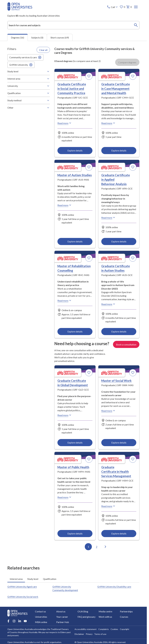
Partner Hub (63, 622)
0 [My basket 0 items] (129, 7)
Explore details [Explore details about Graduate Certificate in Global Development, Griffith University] (75, 443)
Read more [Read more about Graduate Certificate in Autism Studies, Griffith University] (109, 304)
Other (29, 108)
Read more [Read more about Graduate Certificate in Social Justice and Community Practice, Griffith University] (65, 123)
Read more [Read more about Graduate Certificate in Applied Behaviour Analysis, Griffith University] (109, 218)
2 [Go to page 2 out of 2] (97, 547)
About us (61, 611)
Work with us (105, 617)
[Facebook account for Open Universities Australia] (8, 621)
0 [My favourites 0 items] (122, 7)
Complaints (104, 629)
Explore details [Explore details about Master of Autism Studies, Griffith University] (75, 241)
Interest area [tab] (16, 579)
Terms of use (100, 634)
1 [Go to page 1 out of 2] (88, 547)
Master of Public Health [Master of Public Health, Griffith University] (73, 467)
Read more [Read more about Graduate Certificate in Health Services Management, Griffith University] (109, 506)
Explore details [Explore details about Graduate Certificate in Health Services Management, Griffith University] (119, 533)
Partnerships (126, 611)
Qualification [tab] (50, 579)
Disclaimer (79, 634)
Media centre (105, 611)
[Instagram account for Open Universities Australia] (14, 621)
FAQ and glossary (86, 617)
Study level (29, 71)
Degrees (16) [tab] (17, 37)
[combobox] (73, 25)
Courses (124, 617)
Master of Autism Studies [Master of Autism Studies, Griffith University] (75, 175)
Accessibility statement (86, 629)
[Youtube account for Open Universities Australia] (25, 621)
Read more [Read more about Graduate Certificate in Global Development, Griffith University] (65, 415)
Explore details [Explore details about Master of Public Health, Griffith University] (75, 533)
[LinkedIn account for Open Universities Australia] (20, 621)
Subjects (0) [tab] (37, 37)
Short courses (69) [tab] (60, 37)
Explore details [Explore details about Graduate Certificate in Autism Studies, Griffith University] (119, 331)
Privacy (89, 634)
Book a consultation (126, 344)
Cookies (114, 629)
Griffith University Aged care (22, 587)
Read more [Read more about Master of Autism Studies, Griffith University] (65, 205)
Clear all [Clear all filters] (43, 50)
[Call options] (113, 7)
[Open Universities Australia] (20, 10)
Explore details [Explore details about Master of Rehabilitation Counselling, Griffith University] (75, 331)
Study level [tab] (33, 579)
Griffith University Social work (23, 597)
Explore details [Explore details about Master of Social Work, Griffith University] (119, 443)
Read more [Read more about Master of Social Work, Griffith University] (109, 411)
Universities (41, 617)
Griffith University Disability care (114, 587)
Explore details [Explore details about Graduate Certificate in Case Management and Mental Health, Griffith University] (119, 150)
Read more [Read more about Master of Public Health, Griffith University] (65, 497)
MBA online (41, 622)
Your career (62, 617)
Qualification (29, 93)
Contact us (40, 611)
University (29, 86)
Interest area (29, 79)
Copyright (125, 629)
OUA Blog (83, 611)
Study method (29, 100)
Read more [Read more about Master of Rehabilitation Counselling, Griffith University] (65, 300)
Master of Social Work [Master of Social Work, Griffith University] (116, 381)
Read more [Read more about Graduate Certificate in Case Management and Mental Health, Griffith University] (109, 123)
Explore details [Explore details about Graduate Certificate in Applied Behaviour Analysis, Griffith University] (119, 241)
